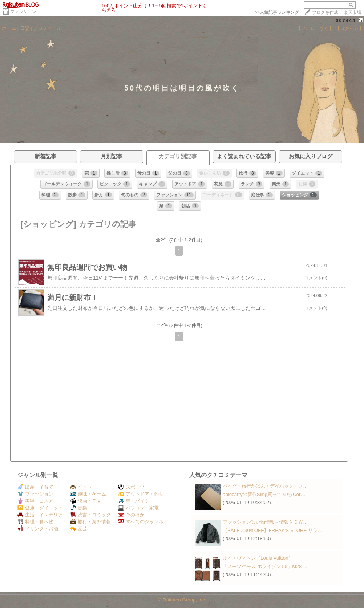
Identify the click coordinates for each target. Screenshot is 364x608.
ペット (81, 487)
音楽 (79, 508)
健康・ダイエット (40, 508)
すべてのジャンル (141, 522)
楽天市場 (352, 12)
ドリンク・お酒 (38, 529)
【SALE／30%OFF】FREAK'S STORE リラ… (273, 530)
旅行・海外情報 (90, 522)
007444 (346, 21)
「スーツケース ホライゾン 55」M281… (266, 566)
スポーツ (131, 487)
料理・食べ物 (35, 522)
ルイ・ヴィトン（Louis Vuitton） (258, 558)
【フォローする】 (315, 28)
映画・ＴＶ (86, 501)
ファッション (23, 12)
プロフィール (47, 28)
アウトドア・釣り (141, 494)
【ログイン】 (349, 28)
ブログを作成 (325, 12)
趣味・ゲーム (88, 494)
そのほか (131, 515)
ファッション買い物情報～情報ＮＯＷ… (265, 522)
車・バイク (134, 501)
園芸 (79, 529)
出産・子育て (35, 487)
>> (277, 12)
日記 (25, 28)
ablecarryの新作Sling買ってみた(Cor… (264, 494)
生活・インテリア (40, 515)
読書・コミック (90, 515)
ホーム (9, 28)
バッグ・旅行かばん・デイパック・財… (265, 486)
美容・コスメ (35, 501)
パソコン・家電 (138, 508)
